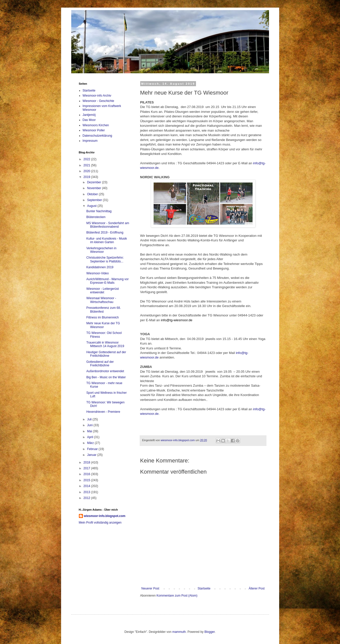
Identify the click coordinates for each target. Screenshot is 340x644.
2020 (87, 171)
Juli (90, 419)
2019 (87, 177)
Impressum (90, 141)
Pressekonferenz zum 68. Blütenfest (103, 310)
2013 (87, 492)
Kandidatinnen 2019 (100, 267)
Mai (90, 431)
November (94, 188)
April (90, 437)
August (92, 206)
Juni (90, 425)
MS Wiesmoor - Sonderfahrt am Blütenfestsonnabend (108, 225)
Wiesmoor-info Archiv (97, 96)
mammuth (179, 632)
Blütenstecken (96, 217)
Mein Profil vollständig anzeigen (100, 523)
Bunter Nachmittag (99, 211)
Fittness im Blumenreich (102, 317)
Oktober (93, 194)
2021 (87, 165)
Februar (93, 449)
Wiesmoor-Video (97, 273)
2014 (87, 486)
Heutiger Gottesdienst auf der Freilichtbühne (106, 354)
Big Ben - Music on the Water (106, 377)
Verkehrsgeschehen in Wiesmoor (101, 250)
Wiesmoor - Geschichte (99, 101)
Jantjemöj (89, 115)
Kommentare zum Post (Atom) (177, 596)
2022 (87, 159)
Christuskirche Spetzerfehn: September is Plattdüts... (105, 259)
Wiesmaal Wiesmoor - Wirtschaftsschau (101, 300)
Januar (92, 455)
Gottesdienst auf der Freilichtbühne (100, 364)
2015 (87, 480)
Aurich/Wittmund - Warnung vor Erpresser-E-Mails (107, 281)
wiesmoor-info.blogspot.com (105, 516)
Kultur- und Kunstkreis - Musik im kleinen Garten (106, 240)
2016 (87, 474)
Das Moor (89, 120)
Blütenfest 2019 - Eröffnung (105, 232)
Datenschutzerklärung (97, 136)
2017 (87, 468)
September (95, 200)
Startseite (204, 588)
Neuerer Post (150, 588)
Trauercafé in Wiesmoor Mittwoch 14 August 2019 (105, 344)
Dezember (94, 182)
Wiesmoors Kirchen (96, 125)
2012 (87, 498)
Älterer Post (257, 588)
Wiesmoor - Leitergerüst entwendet (102, 291)
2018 (87, 462)
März (91, 443)
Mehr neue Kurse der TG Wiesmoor (103, 325)
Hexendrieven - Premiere (103, 412)
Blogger (210, 632)
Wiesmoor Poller (94, 130)
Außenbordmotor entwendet (105, 371)
